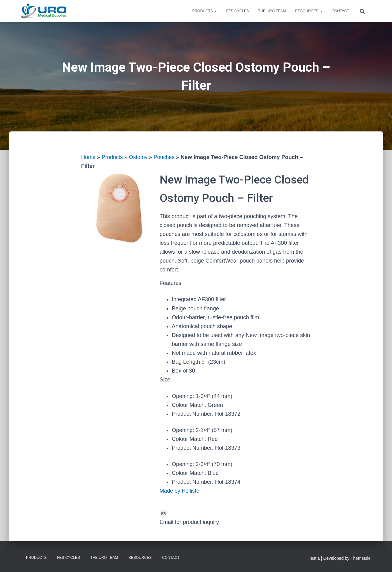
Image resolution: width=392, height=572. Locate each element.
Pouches (166, 157)
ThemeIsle (361, 559)
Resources (309, 11)
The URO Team (272, 11)
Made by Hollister (181, 491)
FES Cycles (237, 11)
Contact (340, 11)
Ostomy (139, 157)
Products (205, 11)
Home (89, 157)
